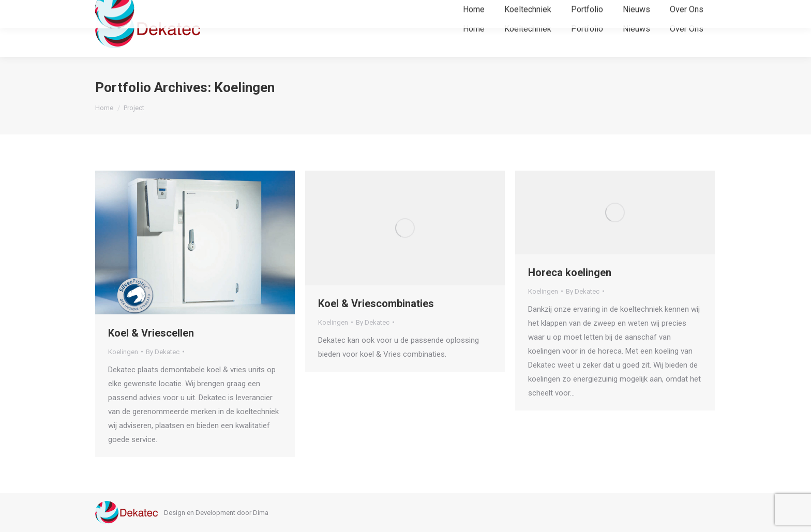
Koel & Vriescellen (151, 333)
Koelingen (123, 352)
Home (104, 108)
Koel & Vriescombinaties (376, 303)
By (163, 352)
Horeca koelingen (570, 272)
